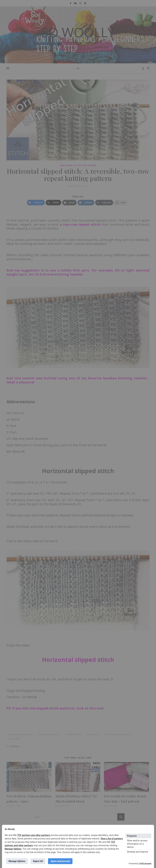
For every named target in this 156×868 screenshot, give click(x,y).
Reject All (38, 861)
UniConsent (145, 864)
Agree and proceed (60, 861)
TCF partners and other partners (34, 835)
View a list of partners (112, 839)
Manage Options (13, 849)
